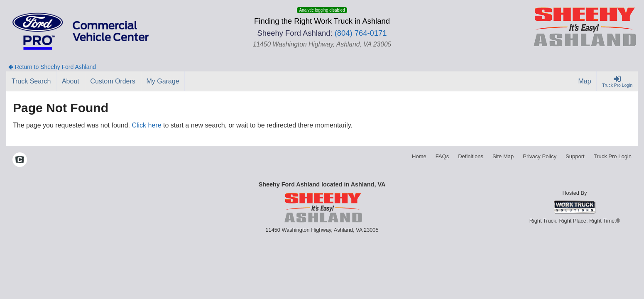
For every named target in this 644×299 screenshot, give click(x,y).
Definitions (471, 156)
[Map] (585, 81)
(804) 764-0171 (361, 33)
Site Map (503, 156)
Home (419, 156)
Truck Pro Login (613, 156)
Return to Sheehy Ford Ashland (52, 67)
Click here (146, 125)
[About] (71, 81)
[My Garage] (163, 81)
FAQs (442, 156)
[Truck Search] (31, 81)
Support (575, 156)
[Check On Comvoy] (20, 160)
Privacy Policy (540, 156)
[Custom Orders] (113, 81)
